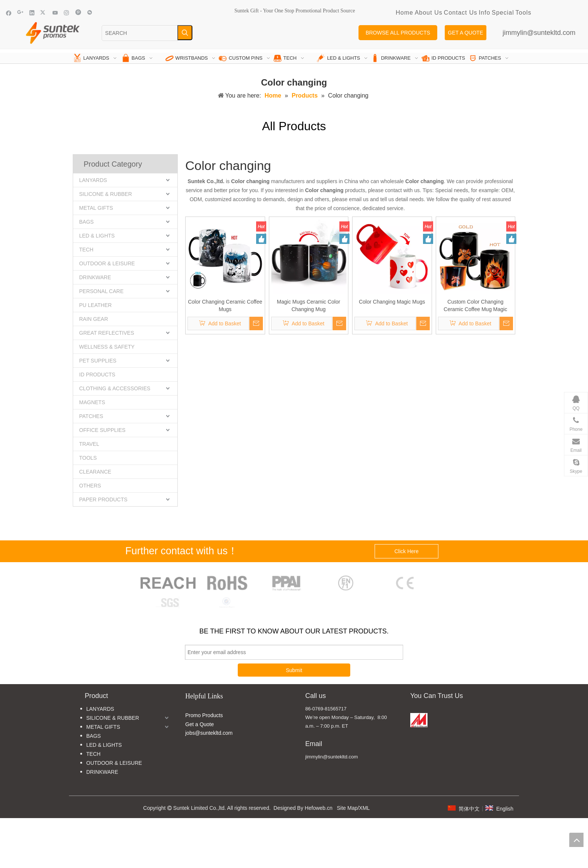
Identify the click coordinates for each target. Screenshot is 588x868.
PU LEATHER (95, 305)
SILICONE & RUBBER (106, 194)
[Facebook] (9, 13)
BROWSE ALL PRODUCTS (398, 33)
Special (503, 13)
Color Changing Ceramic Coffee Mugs (225, 305)
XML (364, 808)
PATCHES (91, 416)
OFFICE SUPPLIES (102, 430)
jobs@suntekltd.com (209, 733)
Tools (523, 13)
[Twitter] (44, 13)
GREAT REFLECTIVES (107, 333)
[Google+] (20, 13)
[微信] (90, 13)
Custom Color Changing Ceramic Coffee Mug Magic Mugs (475, 306)
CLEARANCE (95, 472)
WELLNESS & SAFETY (107, 347)
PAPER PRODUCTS (103, 499)
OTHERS (90, 486)
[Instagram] (67, 13)
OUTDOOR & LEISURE (107, 263)
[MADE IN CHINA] (419, 720)
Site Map (347, 808)
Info (485, 13)
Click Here (407, 551)
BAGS (86, 222)
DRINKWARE (95, 277)
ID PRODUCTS (97, 375)
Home (404, 13)
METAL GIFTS (96, 208)
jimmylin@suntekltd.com (539, 33)
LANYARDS (93, 180)
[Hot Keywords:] (185, 33)
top (576, 840)
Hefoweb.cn (319, 808)
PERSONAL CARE (101, 291)
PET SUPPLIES (98, 361)
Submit (294, 670)
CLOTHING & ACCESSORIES (115, 388)
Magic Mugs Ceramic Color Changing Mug (308, 305)
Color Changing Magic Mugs (392, 302)
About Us (429, 13)
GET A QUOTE (465, 33)
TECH (86, 250)
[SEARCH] (140, 33)
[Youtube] (55, 13)
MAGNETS (92, 402)
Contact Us (461, 13)
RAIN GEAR (94, 319)
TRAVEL (89, 444)
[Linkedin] (32, 13)
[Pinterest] (78, 13)
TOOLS (88, 458)
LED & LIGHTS (97, 236)
